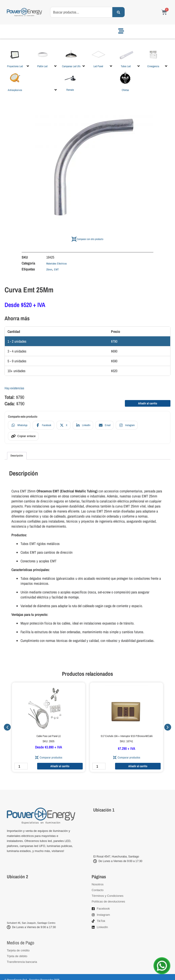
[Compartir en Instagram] (127, 425)
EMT (56, 270)
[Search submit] (118, 12)
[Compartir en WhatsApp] (19, 425)
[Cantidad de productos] (21, 766)
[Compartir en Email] (104, 425)
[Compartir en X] (63, 425)
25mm (49, 270)
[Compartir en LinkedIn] (83, 425)
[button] (18, 57)
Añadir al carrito (148, 403)
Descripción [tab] (17, 456)
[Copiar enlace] (23, 436)
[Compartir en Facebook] (43, 425)
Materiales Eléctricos (57, 264)
